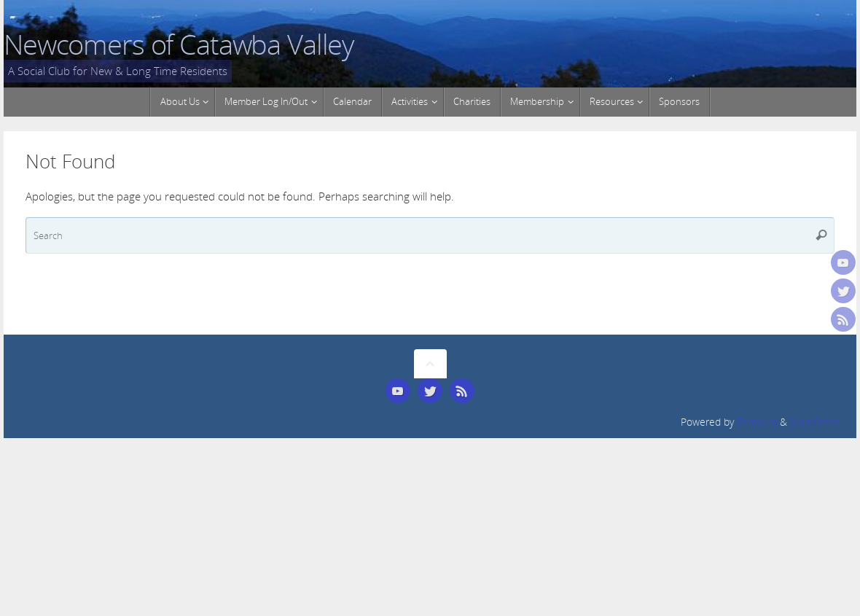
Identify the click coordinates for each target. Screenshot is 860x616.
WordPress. (816, 422)
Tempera (757, 422)
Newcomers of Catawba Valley (179, 44)
